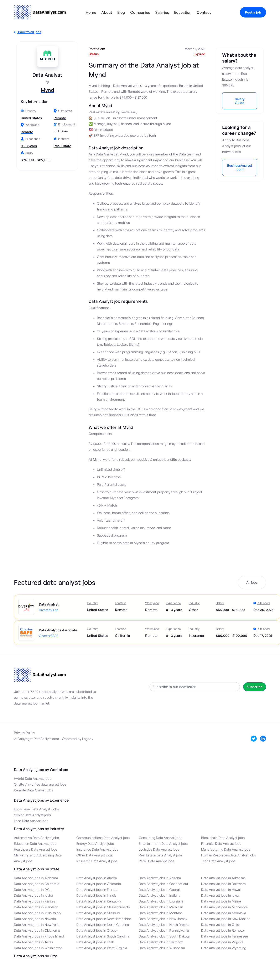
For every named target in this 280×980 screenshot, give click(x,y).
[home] (40, 12)
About (107, 12)
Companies (140, 12)
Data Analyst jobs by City (35, 956)
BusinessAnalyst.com (240, 167)
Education (183, 12)
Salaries (162, 12)
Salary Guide (240, 101)
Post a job (253, 12)
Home (91, 12)
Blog (121, 12)
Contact (204, 12)
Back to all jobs (28, 32)
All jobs (252, 582)
